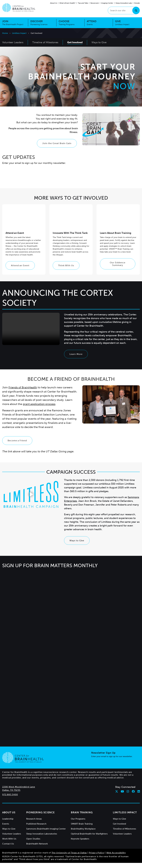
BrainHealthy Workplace (83, 834)
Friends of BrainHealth (23, 393)
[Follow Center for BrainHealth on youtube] (122, 797)
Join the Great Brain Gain (57, 148)
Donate (137, 3)
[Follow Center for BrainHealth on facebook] (133, 797)
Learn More (76, 359)
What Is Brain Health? (67, 3)
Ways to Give (77, 546)
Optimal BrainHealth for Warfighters (89, 839)
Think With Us (66, 271)
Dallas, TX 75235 (11, 795)
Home (5, 33)
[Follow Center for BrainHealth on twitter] (117, 797)
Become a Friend (17, 446)
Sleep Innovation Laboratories (42, 839)
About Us (54, 3)
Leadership (8, 824)
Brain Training (82, 818)
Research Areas (34, 824)
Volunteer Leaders (12, 839)
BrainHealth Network (37, 849)
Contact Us (8, 849)
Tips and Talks (83, 3)
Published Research (36, 829)
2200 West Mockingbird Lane (19, 792)
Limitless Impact (19, 33)
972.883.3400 (10, 800)
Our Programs (78, 824)
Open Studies (33, 844)
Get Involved (119, 829)
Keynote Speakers (80, 844)
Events (6, 829)
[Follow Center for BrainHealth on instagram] (128, 797)
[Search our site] (124, 10)
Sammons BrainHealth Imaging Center (46, 834)
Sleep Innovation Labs (124, 3)
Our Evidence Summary (118, 269)
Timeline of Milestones (124, 834)
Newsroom (95, 3)
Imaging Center (107, 3)
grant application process (39, 409)
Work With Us (9, 844)
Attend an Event (20, 271)
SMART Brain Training (82, 829)
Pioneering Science (40, 818)
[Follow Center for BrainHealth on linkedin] (139, 797)
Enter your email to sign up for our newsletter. (112, 762)
